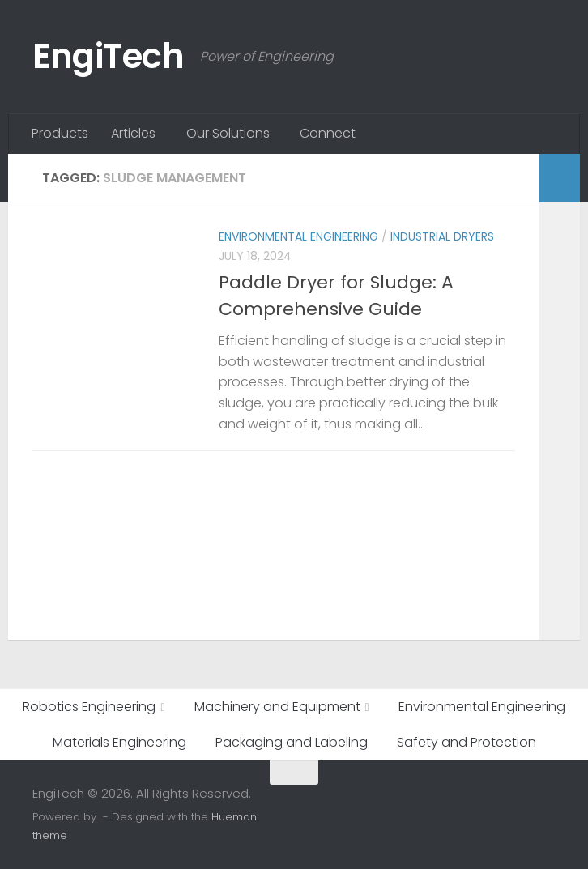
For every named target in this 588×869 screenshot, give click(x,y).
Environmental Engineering (298, 236)
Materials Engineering (119, 742)
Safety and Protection (467, 742)
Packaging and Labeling (292, 742)
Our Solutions (228, 133)
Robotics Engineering (89, 707)
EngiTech (108, 56)
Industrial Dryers (442, 236)
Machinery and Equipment (277, 707)
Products (60, 133)
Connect (328, 133)
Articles (133, 133)
